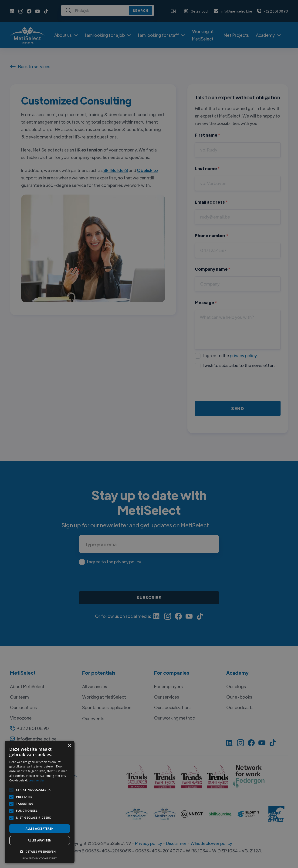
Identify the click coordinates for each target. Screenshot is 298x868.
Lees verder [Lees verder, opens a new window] (37, 780)
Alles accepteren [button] (40, 829)
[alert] (149, 434)
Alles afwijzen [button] (40, 840)
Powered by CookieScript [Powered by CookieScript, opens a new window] (40, 858)
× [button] (69, 746)
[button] (40, 852)
